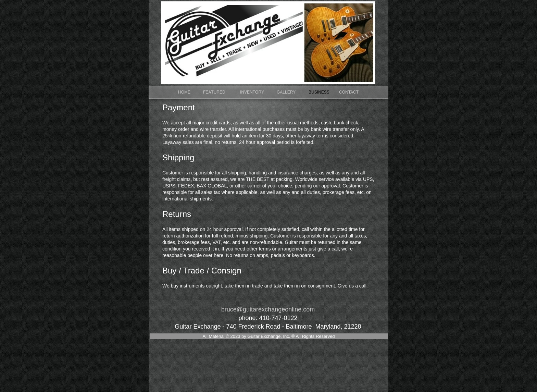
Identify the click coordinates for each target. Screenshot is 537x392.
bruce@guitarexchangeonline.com (268, 309)
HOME (184, 92)
